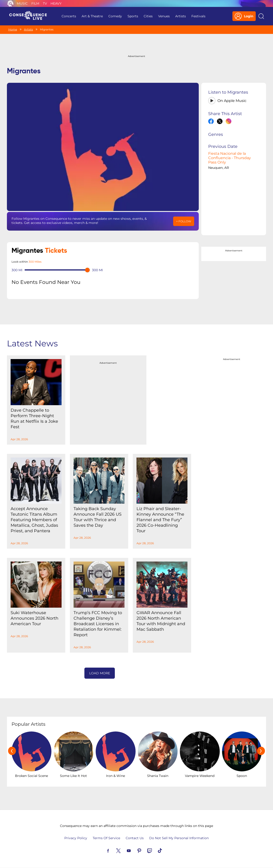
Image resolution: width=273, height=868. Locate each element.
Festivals (198, 16)
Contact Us (135, 838)
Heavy (56, 3)
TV (45, 3)
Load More (100, 673)
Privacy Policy (76, 838)
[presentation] (12, 751)
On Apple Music (232, 101)
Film (35, 3)
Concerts (69, 16)
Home (13, 29)
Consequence (10, 3)
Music (22, 3)
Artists (181, 16)
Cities (148, 16)
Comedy (115, 16)
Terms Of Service (106, 838)
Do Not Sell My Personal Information (179, 838)
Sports (133, 16)
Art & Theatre (92, 16)
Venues (164, 16)
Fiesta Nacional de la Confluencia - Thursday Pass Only (230, 158)
